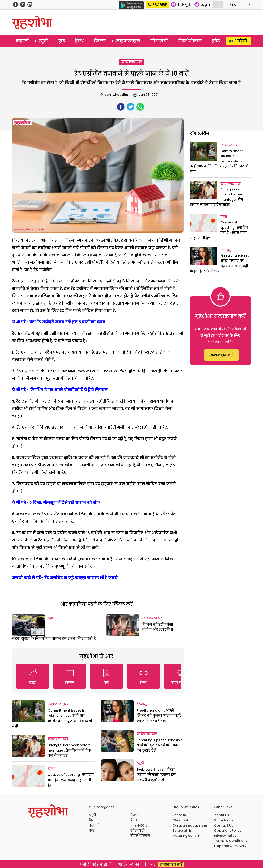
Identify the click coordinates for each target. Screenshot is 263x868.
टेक (51, 618)
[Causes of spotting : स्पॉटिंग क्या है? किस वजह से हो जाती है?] (28, 776)
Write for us (224, 820)
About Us (222, 815)
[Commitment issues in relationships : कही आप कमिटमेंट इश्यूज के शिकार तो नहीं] (28, 711)
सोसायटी (159, 41)
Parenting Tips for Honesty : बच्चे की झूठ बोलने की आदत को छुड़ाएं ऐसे (159, 745)
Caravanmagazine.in (190, 825)
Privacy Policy (225, 836)
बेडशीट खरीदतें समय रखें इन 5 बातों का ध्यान (67, 322)
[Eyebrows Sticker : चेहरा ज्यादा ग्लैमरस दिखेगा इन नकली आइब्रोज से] (117, 770)
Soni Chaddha (116, 95)
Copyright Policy (228, 831)
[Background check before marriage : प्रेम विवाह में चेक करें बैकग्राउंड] (28, 746)
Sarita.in (179, 815)
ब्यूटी (43, 41)
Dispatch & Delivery (230, 846)
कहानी (22, 41)
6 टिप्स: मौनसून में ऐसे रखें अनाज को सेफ (65, 503)
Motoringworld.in (186, 836)
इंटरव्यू (142, 704)
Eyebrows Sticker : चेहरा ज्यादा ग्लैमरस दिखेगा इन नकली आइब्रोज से (156, 775)
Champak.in (182, 820)
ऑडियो (241, 41)
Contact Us (224, 825)
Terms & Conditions (231, 841)
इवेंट (216, 41)
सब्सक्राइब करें (221, 355)
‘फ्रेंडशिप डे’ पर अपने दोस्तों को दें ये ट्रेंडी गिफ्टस (69, 390)
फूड (62, 41)
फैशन (135, 815)
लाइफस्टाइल (128, 41)
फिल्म (100, 41)
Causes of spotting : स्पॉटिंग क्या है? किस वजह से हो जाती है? (71, 780)
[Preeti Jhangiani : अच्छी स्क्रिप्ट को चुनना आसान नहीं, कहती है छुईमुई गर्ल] (117, 711)
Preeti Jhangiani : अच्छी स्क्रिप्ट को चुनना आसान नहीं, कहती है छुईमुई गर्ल (159, 716)
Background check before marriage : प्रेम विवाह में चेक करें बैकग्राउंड (70, 750)
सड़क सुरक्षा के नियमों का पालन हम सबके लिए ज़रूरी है (54, 639)
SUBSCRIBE (157, 5)
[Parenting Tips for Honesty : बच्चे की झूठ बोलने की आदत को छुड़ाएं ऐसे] (117, 741)
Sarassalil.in (182, 831)
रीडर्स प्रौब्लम (190, 41)
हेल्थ (79, 41)
